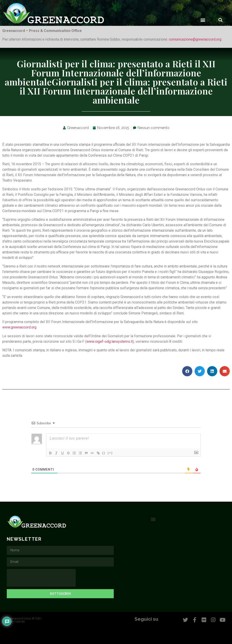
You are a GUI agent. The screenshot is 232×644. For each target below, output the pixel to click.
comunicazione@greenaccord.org (195, 39)
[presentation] (41, 578)
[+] (114, 453)
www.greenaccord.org (19, 327)
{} (107, 453)
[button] (203, 20)
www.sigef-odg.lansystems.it (110, 341)
